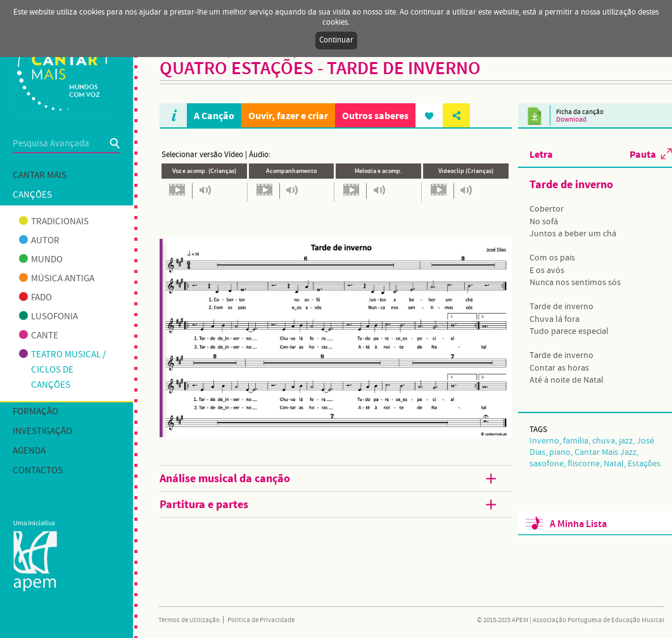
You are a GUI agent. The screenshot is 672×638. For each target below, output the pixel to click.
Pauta (643, 154)
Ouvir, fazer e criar (288, 115)
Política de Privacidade (261, 620)
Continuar (336, 40)
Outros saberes (375, 115)
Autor (39, 241)
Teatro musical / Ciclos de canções (62, 370)
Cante (39, 336)
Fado (35, 298)
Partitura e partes (329, 505)
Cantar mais (40, 175)
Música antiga (57, 279)
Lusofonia (48, 317)
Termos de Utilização (189, 620)
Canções (32, 195)
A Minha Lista (578, 524)
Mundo (41, 260)
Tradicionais (54, 222)
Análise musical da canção (329, 479)
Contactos (38, 471)
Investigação (42, 431)
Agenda (29, 451)
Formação (35, 412)
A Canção (214, 115)
